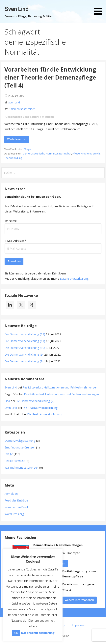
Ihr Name (11, 221)
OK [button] (16, 633)
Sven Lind (17, 9)
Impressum (79, 625)
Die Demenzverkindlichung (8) (24, 361)
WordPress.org (14, 514)
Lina (7, 401)
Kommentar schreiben (22, 109)
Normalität (65, 154)
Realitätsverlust (15, 461)
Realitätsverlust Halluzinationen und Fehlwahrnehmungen (60, 387)
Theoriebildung (13, 158)
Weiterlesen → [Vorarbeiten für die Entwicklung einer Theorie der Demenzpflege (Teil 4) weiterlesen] (16, 139)
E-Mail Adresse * (15, 241)
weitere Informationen (79, 600)
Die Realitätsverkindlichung (40, 408)
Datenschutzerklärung (74, 279)
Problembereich (90, 154)
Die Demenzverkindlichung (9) (24, 354)
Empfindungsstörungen (20, 447)
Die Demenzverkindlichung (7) (35, 401)
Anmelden (11, 494)
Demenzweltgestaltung (20, 441)
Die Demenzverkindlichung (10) (25, 348)
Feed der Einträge (16, 500)
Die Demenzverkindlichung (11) (25, 341)
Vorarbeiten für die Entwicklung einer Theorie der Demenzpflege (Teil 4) (50, 77)
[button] (100, 8)
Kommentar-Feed (16, 507)
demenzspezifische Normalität (40, 154)
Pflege (27, 149)
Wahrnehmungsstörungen (22, 468)
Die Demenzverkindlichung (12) (25, 334)
